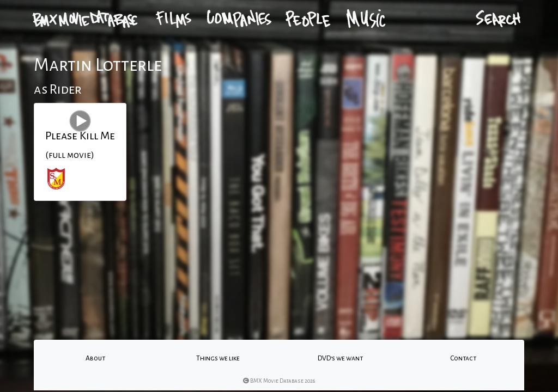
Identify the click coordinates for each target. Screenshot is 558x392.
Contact (463, 358)
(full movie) (70, 155)
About (95, 358)
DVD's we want (340, 358)
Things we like (218, 358)
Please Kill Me (80, 136)
